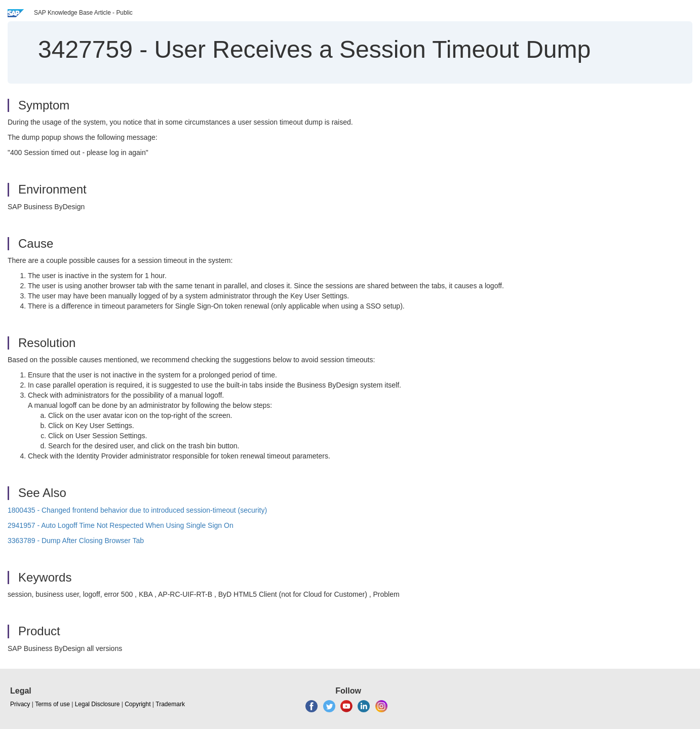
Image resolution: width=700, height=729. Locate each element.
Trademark (170, 704)
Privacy (20, 704)
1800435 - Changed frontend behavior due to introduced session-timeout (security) (137, 510)
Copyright (138, 704)
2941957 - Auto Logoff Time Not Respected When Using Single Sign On (121, 525)
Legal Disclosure (98, 704)
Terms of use (52, 704)
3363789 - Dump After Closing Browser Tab (76, 541)
